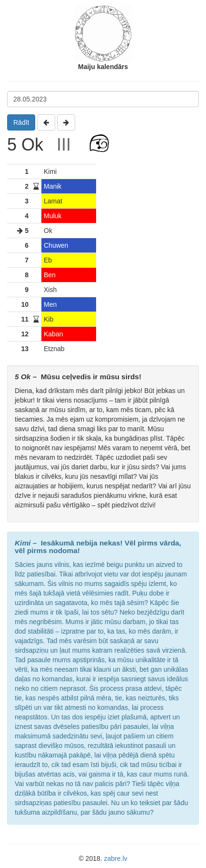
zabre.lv (116, 858)
